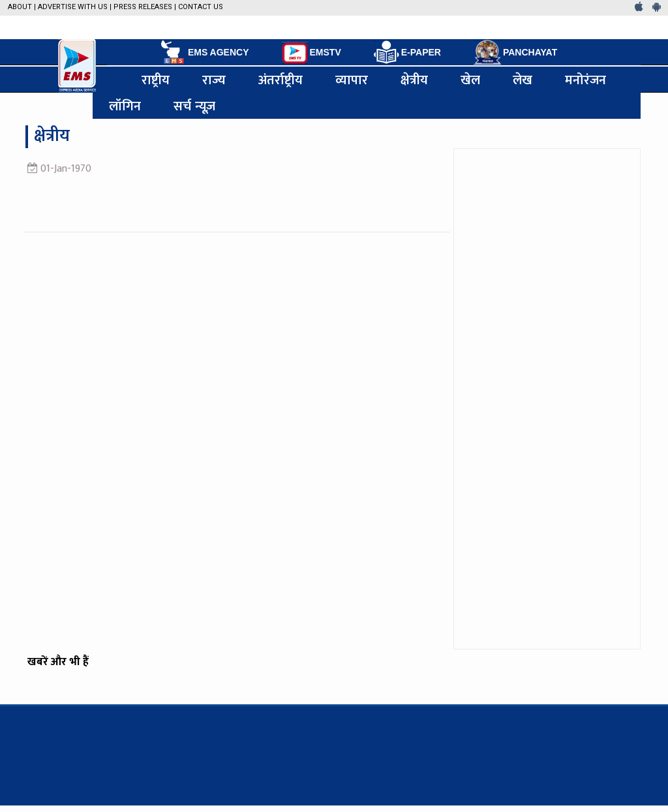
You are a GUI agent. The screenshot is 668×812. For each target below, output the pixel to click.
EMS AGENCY (204, 52)
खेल (470, 80)
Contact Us (201, 7)
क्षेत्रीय (414, 80)
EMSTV (311, 53)
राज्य (214, 80)
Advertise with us (73, 7)
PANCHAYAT (515, 52)
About (20, 7)
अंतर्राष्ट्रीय (281, 80)
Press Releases (143, 7)
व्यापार (352, 80)
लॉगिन (125, 106)
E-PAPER (407, 53)
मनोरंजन (585, 80)
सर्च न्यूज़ (194, 106)
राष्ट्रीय (156, 80)
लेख (523, 80)
